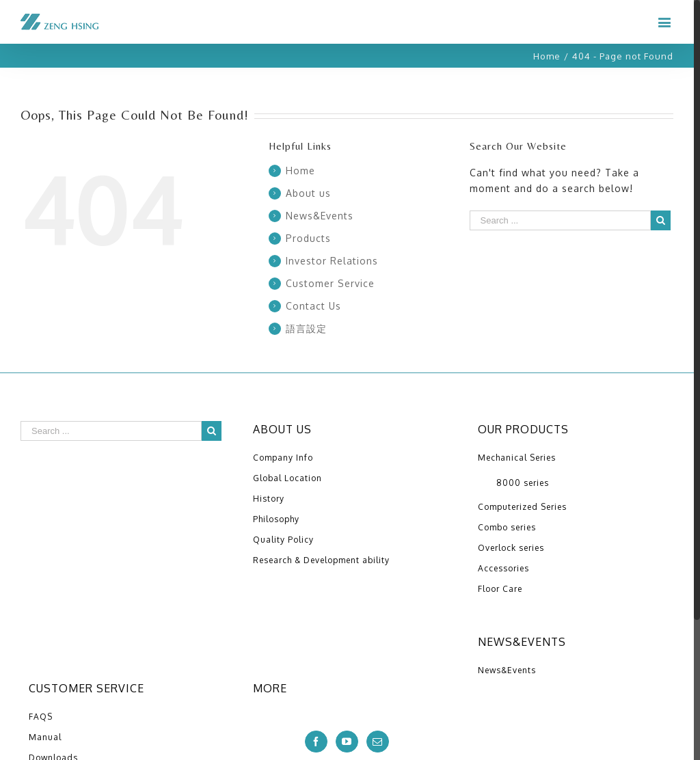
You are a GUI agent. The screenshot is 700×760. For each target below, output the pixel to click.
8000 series (523, 483)
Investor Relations (332, 261)
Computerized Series (522, 507)
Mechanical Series (517, 458)
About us (308, 193)
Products (308, 238)
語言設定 (306, 328)
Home (300, 171)
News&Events (320, 216)
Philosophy (276, 519)
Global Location (287, 478)
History (269, 499)
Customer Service (330, 283)
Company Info (283, 458)
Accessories (503, 568)
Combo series (507, 527)
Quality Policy (283, 540)
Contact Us (313, 306)
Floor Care (500, 589)
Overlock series (511, 548)
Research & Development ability (321, 560)
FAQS (41, 717)
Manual (45, 737)
